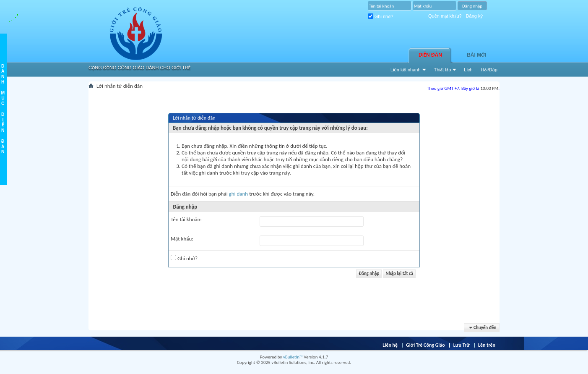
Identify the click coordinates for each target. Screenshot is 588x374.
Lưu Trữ (462, 345)
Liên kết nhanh (406, 70)
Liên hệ (390, 345)
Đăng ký (474, 16)
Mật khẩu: (182, 239)
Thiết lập (443, 70)
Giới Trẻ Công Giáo (425, 345)
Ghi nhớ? (381, 16)
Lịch (468, 70)
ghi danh (239, 194)
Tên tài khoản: (186, 219)
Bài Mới (476, 55)
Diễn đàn (430, 55)
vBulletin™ (293, 357)
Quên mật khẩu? (445, 16)
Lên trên (487, 345)
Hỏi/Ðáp (489, 70)
